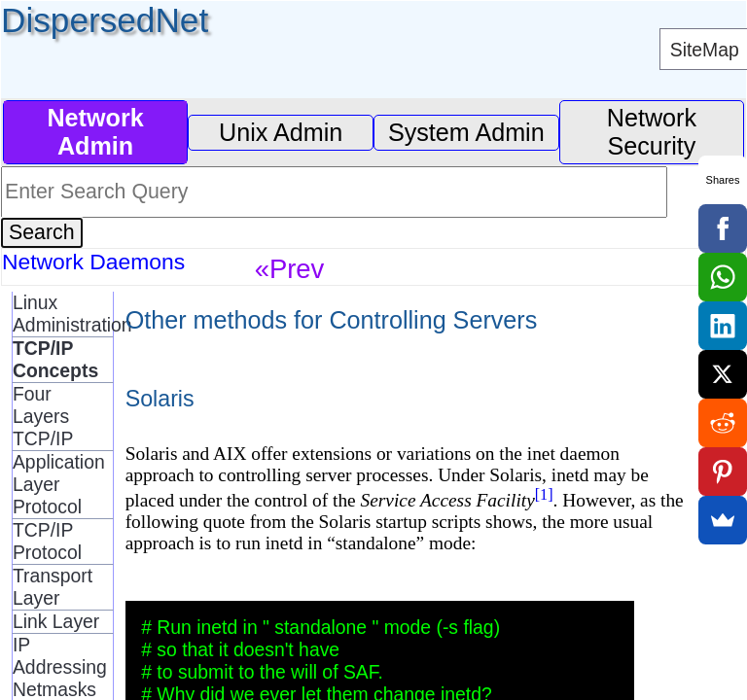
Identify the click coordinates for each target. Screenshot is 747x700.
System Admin (466, 132)
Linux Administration (63, 314)
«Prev (290, 269)
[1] (544, 494)
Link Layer (56, 621)
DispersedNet (105, 20)
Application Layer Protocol (59, 484)
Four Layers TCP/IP (43, 416)
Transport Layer (53, 587)
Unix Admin (281, 132)
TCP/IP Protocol (47, 541)
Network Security (652, 132)
